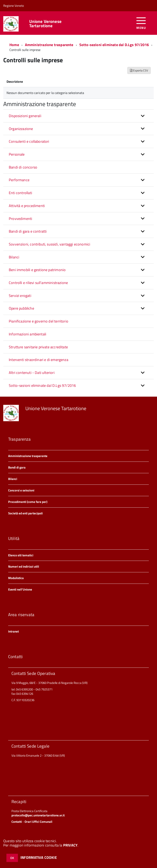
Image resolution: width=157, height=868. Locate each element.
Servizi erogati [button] (20, 296)
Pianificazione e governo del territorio (39, 321)
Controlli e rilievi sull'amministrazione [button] (38, 283)
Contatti (17, 822)
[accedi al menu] (141, 23)
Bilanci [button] (14, 257)
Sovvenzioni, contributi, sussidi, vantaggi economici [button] (49, 244)
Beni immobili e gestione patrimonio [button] (37, 270)
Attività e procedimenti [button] (27, 206)
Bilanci (13, 479)
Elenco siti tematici (21, 555)
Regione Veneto (14, 6)
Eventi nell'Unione (20, 589)
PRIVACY (70, 845)
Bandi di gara (17, 467)
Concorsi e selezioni (21, 490)
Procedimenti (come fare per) (28, 502)
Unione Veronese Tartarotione (45, 24)
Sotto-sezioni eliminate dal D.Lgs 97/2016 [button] (42, 385)
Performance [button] (19, 180)
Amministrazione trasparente (49, 45)
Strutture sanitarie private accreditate (38, 347)
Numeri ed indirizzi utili (24, 566)
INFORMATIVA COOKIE (39, 857)
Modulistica (16, 578)
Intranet (13, 631)
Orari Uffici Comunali (38, 822)
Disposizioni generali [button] (25, 116)
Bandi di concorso (23, 167)
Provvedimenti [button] (20, 219)
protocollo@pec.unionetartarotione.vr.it (38, 815)
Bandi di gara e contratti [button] (28, 231)
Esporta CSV (139, 70)
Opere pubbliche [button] (21, 308)
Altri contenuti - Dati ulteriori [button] (32, 373)
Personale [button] (17, 154)
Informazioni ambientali (27, 334)
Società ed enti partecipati (25, 513)
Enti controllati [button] (20, 193)
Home (14, 45)
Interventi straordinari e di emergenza (39, 360)
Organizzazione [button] (21, 129)
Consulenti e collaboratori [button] (29, 141)
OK (12, 858)
